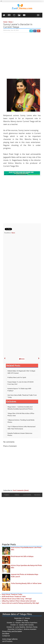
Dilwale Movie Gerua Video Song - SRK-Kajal (17, 599)
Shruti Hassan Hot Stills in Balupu (22, 556)
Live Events (27, 495)
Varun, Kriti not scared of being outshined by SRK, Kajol (20, 603)
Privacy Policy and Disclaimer (12, 631)
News (13, 233)
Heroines (37, 495)
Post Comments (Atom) (21, 490)
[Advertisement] (22, 56)
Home (22, 359)
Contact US (6, 636)
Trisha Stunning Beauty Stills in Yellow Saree (26, 583)
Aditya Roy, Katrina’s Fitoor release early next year (19, 601)
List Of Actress (7, 641)
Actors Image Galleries (10, 639)
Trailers (7, 495)
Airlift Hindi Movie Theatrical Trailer (14, 597)
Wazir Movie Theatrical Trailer (12, 594)
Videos (17, 495)
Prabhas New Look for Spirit (17, 377)
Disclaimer (6, 634)
